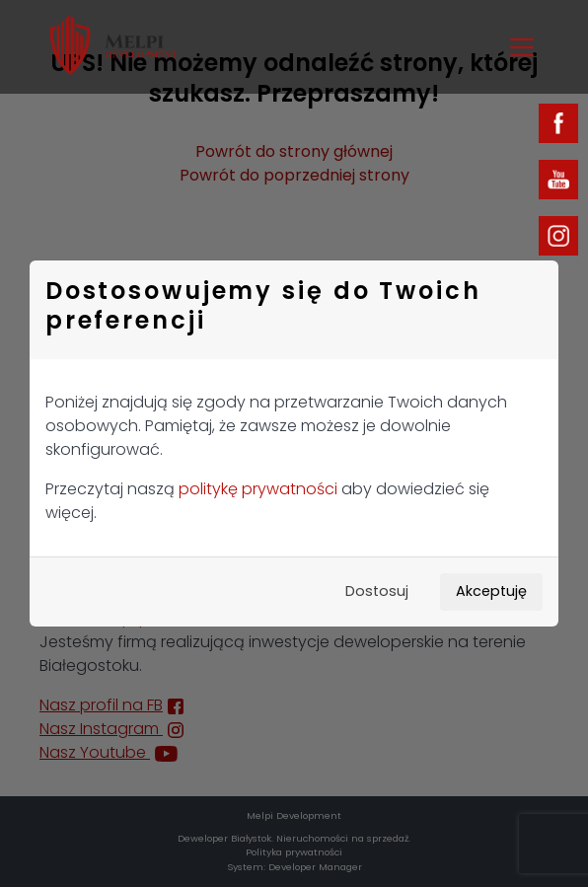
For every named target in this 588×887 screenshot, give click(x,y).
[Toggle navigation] (522, 47)
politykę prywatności (258, 489)
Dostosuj (377, 591)
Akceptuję (491, 591)
